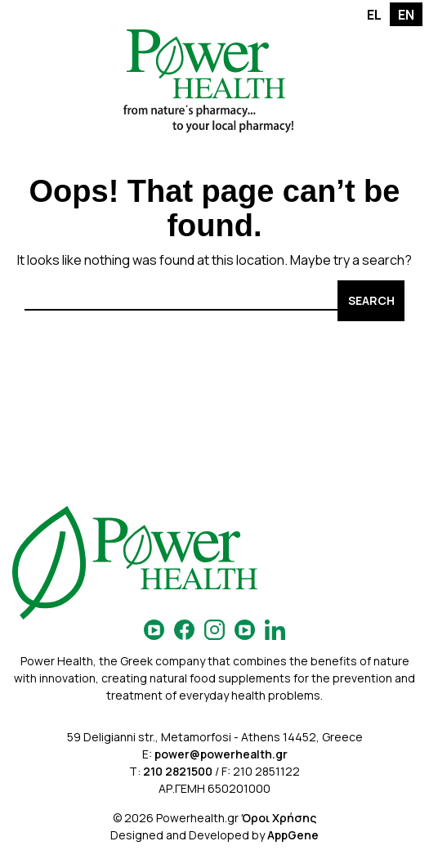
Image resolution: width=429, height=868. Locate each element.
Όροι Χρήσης (279, 818)
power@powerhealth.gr (221, 754)
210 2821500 (178, 771)
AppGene (293, 835)
